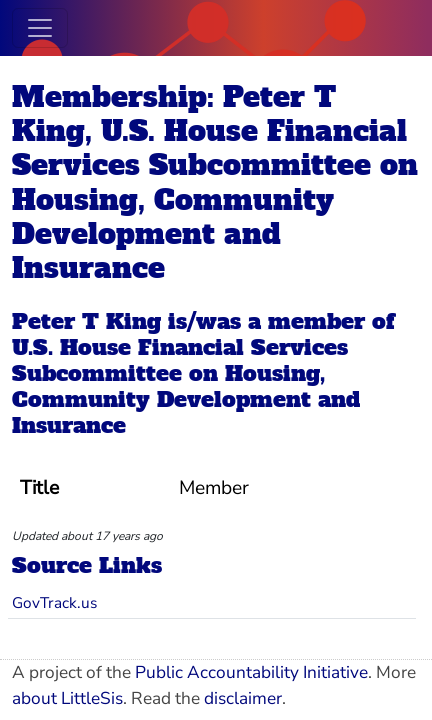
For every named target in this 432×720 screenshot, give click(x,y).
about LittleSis (67, 698)
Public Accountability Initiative (251, 672)
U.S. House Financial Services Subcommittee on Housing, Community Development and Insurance (186, 386)
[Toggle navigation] (40, 28)
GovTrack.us (54, 602)
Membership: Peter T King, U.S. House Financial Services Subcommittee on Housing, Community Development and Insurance (215, 182)
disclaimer (243, 698)
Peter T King (86, 321)
